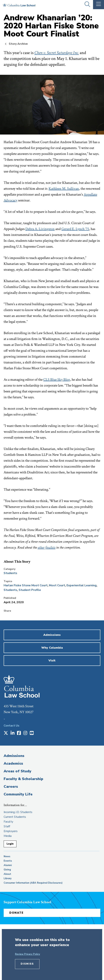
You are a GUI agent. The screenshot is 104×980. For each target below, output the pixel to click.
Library (8, 878)
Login (10, 844)
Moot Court (57, 585)
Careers (11, 787)
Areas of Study (17, 771)
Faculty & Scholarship (23, 779)
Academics (13, 763)
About (7, 874)
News (7, 856)
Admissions (14, 756)
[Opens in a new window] (6, 733)
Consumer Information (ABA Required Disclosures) (33, 883)
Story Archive (18, 44)
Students (10, 573)
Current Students (15, 817)
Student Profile (30, 590)
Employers (11, 831)
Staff (7, 826)
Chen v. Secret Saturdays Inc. (57, 53)
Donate (16, 913)
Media (8, 836)
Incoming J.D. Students (18, 812)
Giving (7, 870)
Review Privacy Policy (28, 954)
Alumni (8, 865)
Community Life (18, 794)
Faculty (8, 822)
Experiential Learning (82, 585)
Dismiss (27, 964)
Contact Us (12, 726)
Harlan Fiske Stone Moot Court (26, 585)
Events (8, 861)
